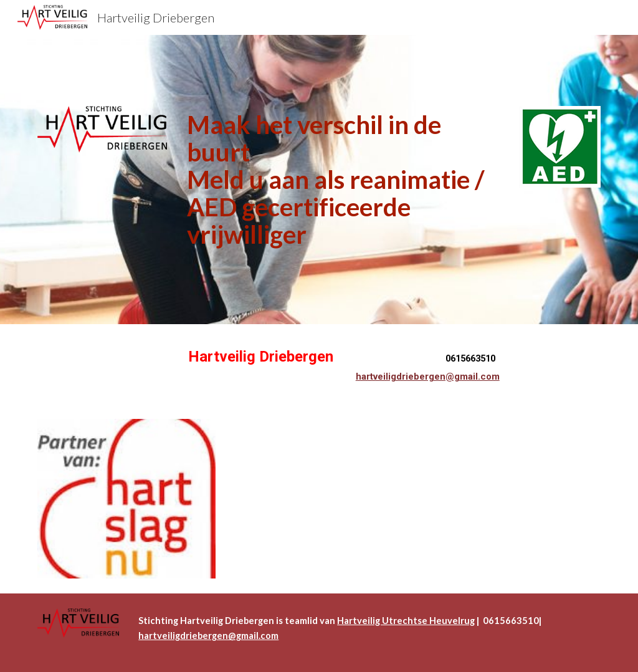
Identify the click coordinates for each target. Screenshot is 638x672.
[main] (343, 180)
